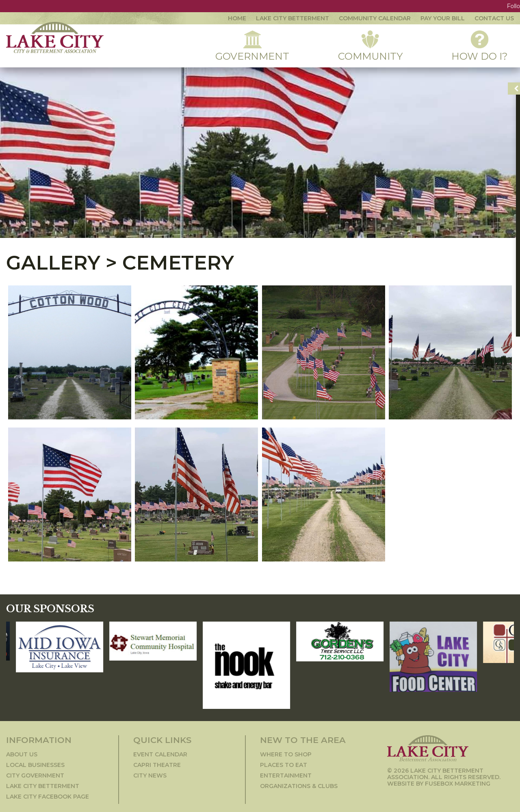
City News (150, 775)
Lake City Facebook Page (48, 797)
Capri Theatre (157, 765)
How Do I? (480, 46)
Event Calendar (160, 754)
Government (252, 46)
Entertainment (286, 775)
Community (370, 46)
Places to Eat (284, 765)
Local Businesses (35, 765)
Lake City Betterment (292, 18)
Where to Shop (286, 754)
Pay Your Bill (443, 18)
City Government (35, 775)
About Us (22, 754)
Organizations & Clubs (299, 786)
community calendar (375, 18)
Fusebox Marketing (458, 784)
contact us (494, 18)
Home (237, 18)
